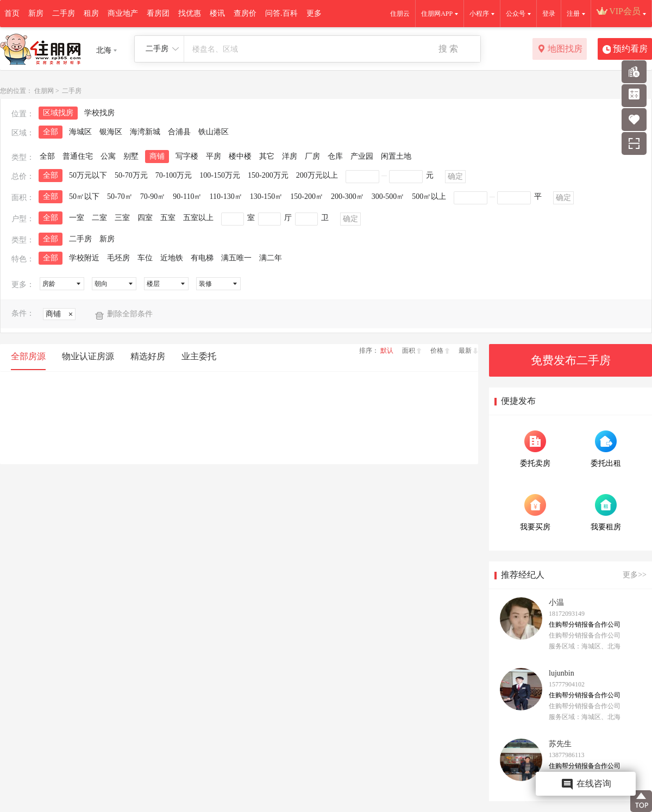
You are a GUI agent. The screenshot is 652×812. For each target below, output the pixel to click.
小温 (556, 602)
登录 (549, 14)
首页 (12, 13)
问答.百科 (281, 13)
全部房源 (28, 356)
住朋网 (44, 91)
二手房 (64, 13)
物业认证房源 (88, 356)
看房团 (158, 13)
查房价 (245, 13)
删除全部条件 (130, 314)
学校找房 (99, 113)
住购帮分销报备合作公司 (585, 624)
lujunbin (562, 673)
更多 (314, 13)
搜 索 (448, 49)
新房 (36, 13)
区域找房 (58, 113)
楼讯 (217, 13)
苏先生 (560, 744)
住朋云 (400, 14)
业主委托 (199, 356)
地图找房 (560, 49)
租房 (91, 13)
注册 (573, 14)
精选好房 (148, 356)
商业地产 (123, 13)
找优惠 (190, 13)
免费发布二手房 (571, 360)
